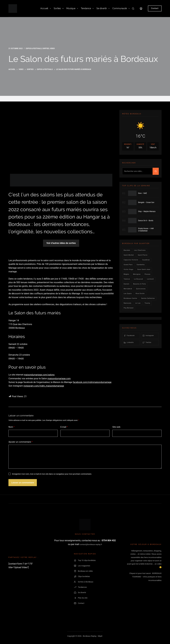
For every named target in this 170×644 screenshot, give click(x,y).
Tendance (87, 8)
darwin (127, 284)
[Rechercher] (133, 9)
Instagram (148, 336)
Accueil (46, 8)
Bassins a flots (140, 284)
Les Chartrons (140, 250)
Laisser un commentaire (23, 483)
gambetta (141, 265)
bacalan (127, 250)
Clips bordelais (82, 576)
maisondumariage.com (59, 379)
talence (127, 279)
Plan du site (81, 598)
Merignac (137, 274)
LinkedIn (129, 343)
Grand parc (128, 265)
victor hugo (129, 269)
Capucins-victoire (131, 260)
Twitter (147, 343)
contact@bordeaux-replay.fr (91, 544)
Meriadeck (128, 289)
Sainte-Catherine (148, 298)
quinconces (141, 289)
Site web (116, 427)
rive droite (140, 294)
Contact (155, 8)
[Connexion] (141, 8)
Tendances (80, 587)
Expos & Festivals (34, 48)
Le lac (138, 303)
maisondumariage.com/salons (39, 375)
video (52, 48)
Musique (72, 8)
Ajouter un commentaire (20, 442)
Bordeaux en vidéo (83, 571)
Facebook (129, 336)
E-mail (64, 427)
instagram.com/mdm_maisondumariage (44, 386)
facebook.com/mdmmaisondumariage (92, 382)
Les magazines (82, 566)
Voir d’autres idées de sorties (61, 243)
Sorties (59, 8)
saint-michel (129, 255)
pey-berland (129, 308)
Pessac (148, 274)
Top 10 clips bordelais (85, 560)
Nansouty (128, 303)
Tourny (147, 303)
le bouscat (139, 279)
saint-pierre (143, 255)
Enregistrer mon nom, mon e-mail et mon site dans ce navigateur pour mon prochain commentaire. (52, 474)
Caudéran (146, 260)
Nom (11, 427)
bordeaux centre (130, 298)
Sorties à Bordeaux (84, 582)
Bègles (126, 274)
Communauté (121, 8)
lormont (150, 279)
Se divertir (103, 8)
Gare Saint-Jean (144, 269)
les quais (128, 294)
